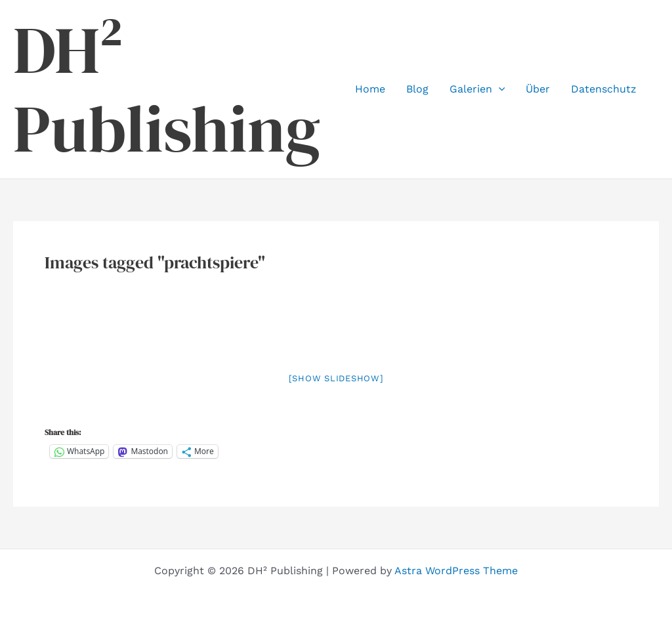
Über (538, 89)
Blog (417, 89)
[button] (499, 89)
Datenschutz (604, 89)
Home (370, 89)
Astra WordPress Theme (456, 571)
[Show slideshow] (336, 378)
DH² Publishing (167, 89)
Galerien (477, 89)
